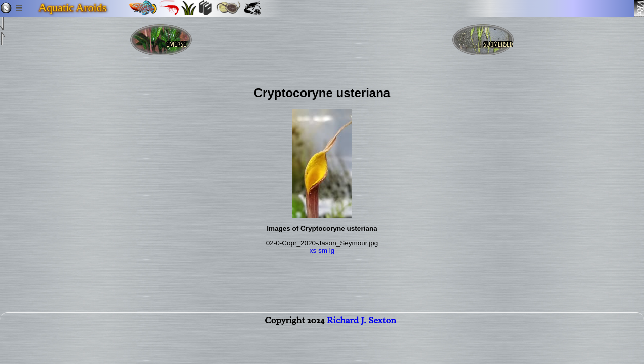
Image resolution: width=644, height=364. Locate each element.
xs (313, 251)
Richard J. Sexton (361, 326)
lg (332, 251)
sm (323, 251)
